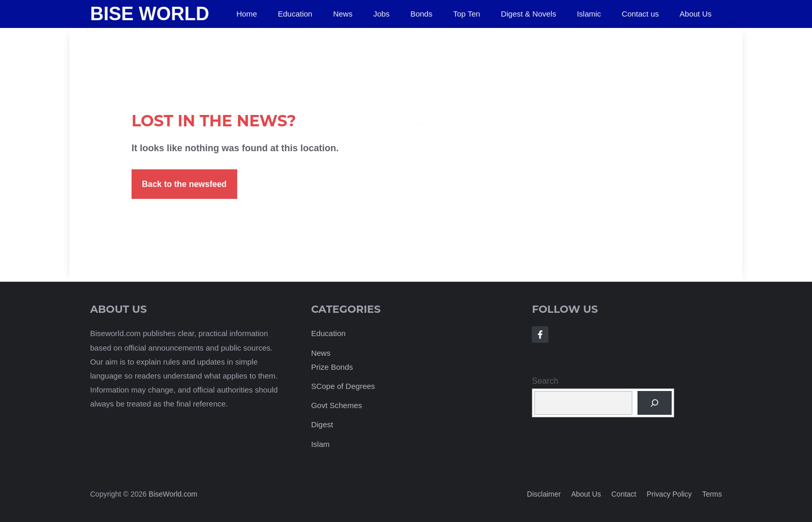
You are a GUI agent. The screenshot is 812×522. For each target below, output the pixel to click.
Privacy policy (669, 494)
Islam (321, 444)
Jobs (382, 14)
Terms (712, 494)
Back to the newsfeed (184, 184)
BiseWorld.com (173, 494)
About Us (695, 14)
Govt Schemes (337, 405)
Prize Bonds (332, 367)
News (343, 14)
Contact (624, 494)
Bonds (421, 14)
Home (247, 14)
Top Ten (467, 14)
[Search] (655, 403)
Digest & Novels (528, 14)
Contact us (641, 14)
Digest (322, 424)
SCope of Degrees (343, 386)
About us (586, 494)
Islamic (589, 14)
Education (295, 14)
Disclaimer (544, 494)
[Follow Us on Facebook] (540, 335)
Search (545, 381)
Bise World (150, 14)
